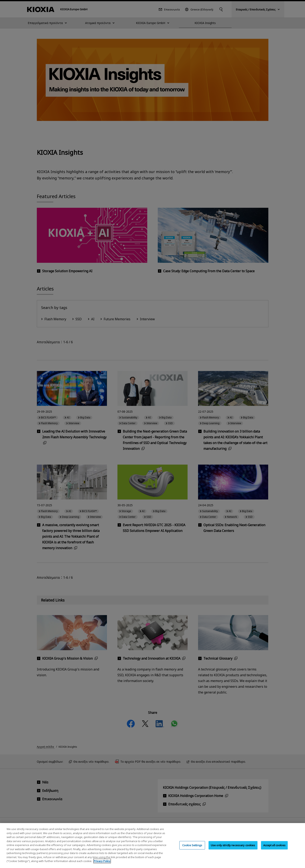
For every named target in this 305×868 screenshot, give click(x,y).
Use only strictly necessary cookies (233, 848)
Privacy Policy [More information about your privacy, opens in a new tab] (102, 865)
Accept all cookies (274, 848)
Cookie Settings (192, 848)
